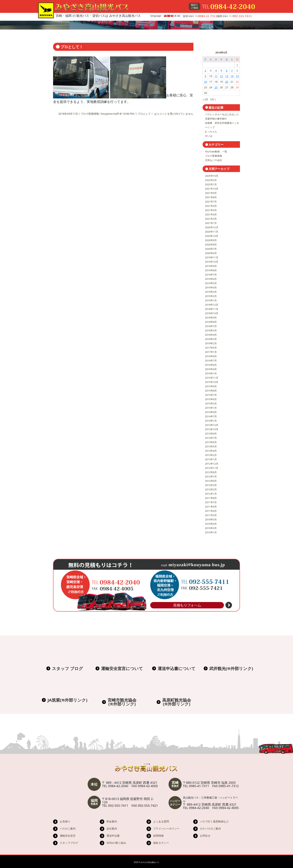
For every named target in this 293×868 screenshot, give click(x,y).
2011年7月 (211, 502)
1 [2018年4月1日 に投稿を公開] (237, 65)
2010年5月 (211, 519)
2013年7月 (211, 438)
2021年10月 (212, 189)
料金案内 (112, 821)
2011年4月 (211, 511)
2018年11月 (212, 309)
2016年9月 (211, 356)
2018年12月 (212, 305)
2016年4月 (211, 369)
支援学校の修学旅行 (216, 119)
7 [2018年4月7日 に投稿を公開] (232, 71)
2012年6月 (211, 481)
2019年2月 (211, 296)
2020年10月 (212, 236)
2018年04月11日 (69, 114)
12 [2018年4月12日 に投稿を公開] (221, 76)
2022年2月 (211, 180)
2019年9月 (211, 266)
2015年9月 (211, 386)
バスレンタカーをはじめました (222, 114)
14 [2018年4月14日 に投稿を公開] (232, 76)
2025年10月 (212, 176)
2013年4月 (211, 451)
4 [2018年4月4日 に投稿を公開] (216, 71)
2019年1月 (211, 300)
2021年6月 (211, 206)
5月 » (213, 99)
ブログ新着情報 (90, 114)
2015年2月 (211, 403)
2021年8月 (211, 197)
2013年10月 (212, 429)
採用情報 (158, 836)
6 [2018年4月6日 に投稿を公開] (227, 71)
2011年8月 (211, 498)
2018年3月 (211, 339)
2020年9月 (211, 240)
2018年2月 (211, 343)
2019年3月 (211, 292)
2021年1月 (211, 223)
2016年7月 (211, 360)
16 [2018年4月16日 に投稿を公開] (205, 82)
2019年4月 (211, 287)
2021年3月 (211, 219)
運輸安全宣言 (68, 836)
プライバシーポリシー (166, 828)
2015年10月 (212, 382)
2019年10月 (212, 262)
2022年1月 (211, 184)
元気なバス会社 (213, 160)
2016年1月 (211, 373)
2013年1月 (211, 459)
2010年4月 (211, 524)
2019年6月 (211, 279)
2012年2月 (211, 489)
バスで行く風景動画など (214, 821)
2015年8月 (211, 391)
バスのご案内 (68, 828)
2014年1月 (211, 421)
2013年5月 (211, 446)
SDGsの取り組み (116, 843)
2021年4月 (211, 214)
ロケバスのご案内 (210, 828)
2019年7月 (211, 275)
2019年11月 (212, 257)
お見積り (65, 821)
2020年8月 (211, 245)
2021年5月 (211, 210)
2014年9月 (211, 412)
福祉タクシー (161, 843)
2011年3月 (211, 515)
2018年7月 (211, 326)
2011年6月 (211, 507)
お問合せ (205, 836)
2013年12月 (212, 425)
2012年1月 (211, 494)
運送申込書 (113, 836)
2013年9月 (211, 434)
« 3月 (205, 99)
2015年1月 (211, 408)
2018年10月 (212, 313)
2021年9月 (211, 193)
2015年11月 (212, 378)
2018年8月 (211, 322)
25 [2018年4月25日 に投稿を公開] (216, 87)
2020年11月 (212, 232)
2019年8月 (211, 270)
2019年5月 (211, 283)
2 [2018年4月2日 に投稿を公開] (205, 71)
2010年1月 (211, 532)
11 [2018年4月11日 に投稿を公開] (216, 76)
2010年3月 (211, 528)
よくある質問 (161, 821)
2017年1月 (211, 352)
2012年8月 (211, 472)
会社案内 (112, 828)
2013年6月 (211, 442)
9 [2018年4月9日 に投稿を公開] (205, 76)
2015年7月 (211, 395)
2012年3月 (211, 485)
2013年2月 (211, 455)
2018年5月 (211, 330)
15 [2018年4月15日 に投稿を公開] (237, 76)
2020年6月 (211, 253)
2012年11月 (212, 468)
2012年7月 (211, 476)
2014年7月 (211, 416)
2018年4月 (211, 335)
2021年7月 (211, 202)
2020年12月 (212, 227)
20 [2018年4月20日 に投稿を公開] (227, 82)
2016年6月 (211, 365)
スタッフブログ (69, 843)
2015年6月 (211, 399)
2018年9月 (211, 318)
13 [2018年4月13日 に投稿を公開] (227, 76)
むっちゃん (211, 131)
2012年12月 (212, 464)
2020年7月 (211, 249)
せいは (209, 136)
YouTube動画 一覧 (216, 151)
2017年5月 (211, 348)
